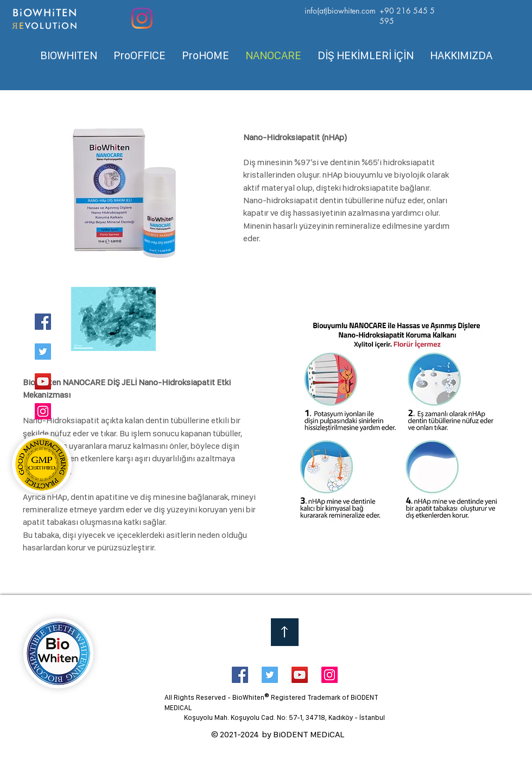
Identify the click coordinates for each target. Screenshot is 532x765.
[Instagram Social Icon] (330, 675)
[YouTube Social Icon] (300, 675)
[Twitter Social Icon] (270, 675)
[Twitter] (43, 352)
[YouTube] (43, 381)
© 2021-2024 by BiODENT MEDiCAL (278, 734)
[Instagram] (142, 18)
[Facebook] (43, 322)
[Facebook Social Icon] (240, 675)
